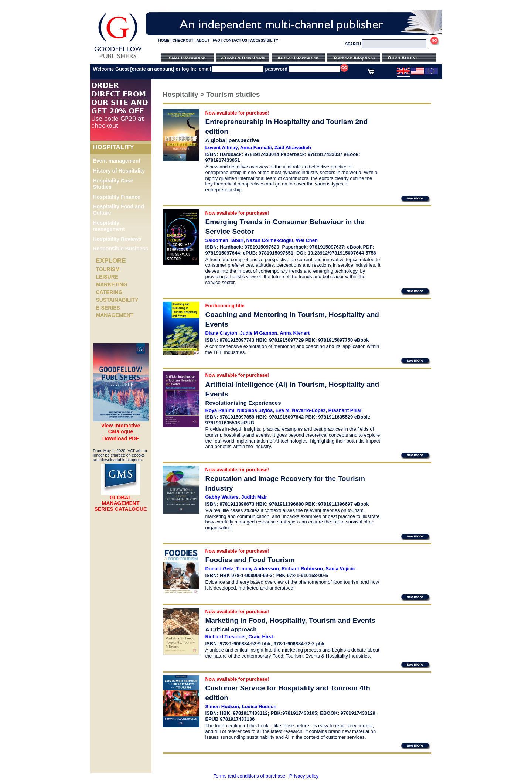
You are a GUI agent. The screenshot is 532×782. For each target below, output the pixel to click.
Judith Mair (254, 497)
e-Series (108, 308)
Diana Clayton (221, 333)
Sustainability (117, 300)
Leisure (107, 277)
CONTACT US (235, 40)
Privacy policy (304, 776)
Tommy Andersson (258, 569)
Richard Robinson (302, 569)
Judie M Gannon (258, 333)
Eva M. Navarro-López (301, 410)
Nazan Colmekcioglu (270, 240)
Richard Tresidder (226, 637)
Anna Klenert (295, 333)
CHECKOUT (183, 40)
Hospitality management (109, 226)
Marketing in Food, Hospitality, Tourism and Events (291, 620)
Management (115, 315)
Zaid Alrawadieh (293, 148)
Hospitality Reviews (117, 239)
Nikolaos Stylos (255, 410)
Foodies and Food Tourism (250, 560)
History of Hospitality (119, 171)
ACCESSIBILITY (264, 40)
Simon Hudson (222, 706)
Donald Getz (219, 569)
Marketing (112, 284)
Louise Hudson (259, 706)
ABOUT (203, 40)
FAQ (216, 40)
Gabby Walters (222, 497)
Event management (117, 161)
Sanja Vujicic (340, 569)
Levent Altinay (221, 148)
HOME (164, 40)
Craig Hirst (261, 637)
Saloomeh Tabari (225, 240)
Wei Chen (307, 240)
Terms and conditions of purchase (249, 776)
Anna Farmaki (256, 148)
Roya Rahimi (220, 410)
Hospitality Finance (117, 197)
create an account (152, 69)
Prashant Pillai (345, 410)
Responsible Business (121, 249)
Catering (109, 292)
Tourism (108, 269)
